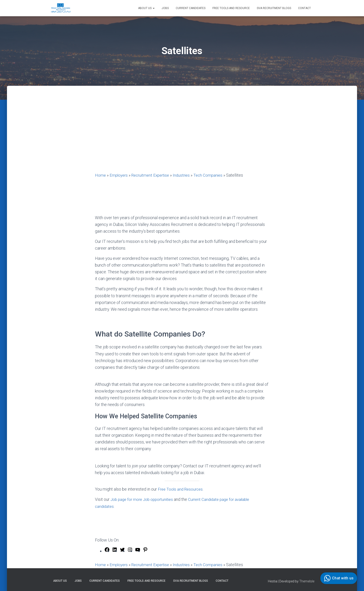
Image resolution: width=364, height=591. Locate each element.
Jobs (165, 8)
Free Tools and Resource (231, 8)
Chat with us (338, 578)
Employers (119, 175)
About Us (146, 8)
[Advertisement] (182, 137)
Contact (304, 8)
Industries (186, 175)
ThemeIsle (307, 581)
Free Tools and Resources (181, 489)
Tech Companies (214, 175)
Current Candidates (191, 8)
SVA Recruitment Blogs (274, 8)
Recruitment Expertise (153, 175)
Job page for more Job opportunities (144, 499)
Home (101, 175)
